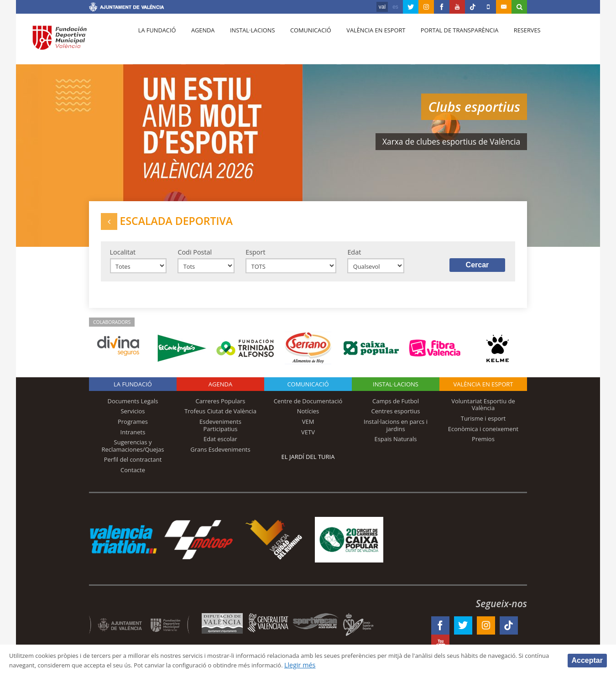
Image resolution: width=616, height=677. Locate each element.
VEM (308, 429)
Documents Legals (133, 408)
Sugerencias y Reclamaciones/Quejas (133, 453)
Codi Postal (195, 257)
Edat (354, 257)
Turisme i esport (483, 426)
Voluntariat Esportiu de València (483, 412)
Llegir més (399, 665)
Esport (255, 257)
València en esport (363, 42)
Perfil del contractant (133, 467)
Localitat (123, 257)
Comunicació (300, 42)
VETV (308, 439)
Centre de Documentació (308, 408)
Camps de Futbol (396, 408)
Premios (483, 446)
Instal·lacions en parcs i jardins (396, 432)
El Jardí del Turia (308, 464)
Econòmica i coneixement (483, 436)
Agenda (198, 42)
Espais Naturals (395, 446)
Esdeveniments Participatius (220, 432)
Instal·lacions (245, 42)
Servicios (133, 419)
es (395, 7)
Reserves (510, 42)
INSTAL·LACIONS (396, 391)
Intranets (133, 439)
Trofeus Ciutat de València (220, 419)
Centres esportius (396, 419)
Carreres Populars (220, 408)
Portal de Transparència (445, 42)
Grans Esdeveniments (220, 457)
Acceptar (587, 660)
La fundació (156, 42)
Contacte (133, 477)
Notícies (308, 419)
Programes (133, 429)
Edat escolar (220, 446)
